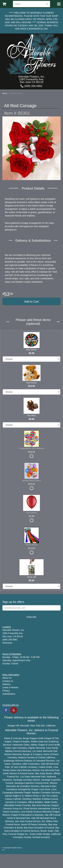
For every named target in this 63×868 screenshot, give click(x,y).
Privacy (6, 691)
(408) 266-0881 (31, 86)
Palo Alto (40, 726)
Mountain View (27, 726)
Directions (7, 643)
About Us (7, 678)
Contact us (8, 681)
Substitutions (9, 694)
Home (5, 93)
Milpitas (9, 751)
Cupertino (56, 780)
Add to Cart (31, 302)
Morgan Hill (13, 726)
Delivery (6, 684)
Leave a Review (10, 687)
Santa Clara (16, 770)
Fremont (18, 751)
